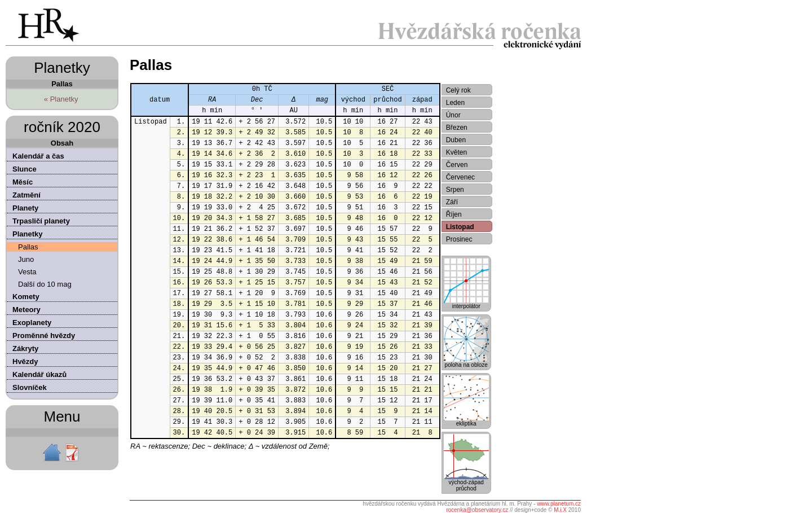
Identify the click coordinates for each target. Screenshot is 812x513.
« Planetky (61, 99)
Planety (25, 208)
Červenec (460, 177)
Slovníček (30, 387)
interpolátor (466, 304)
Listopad (460, 227)
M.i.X (560, 510)
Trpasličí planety (41, 221)
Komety (26, 297)
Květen (456, 152)
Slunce (25, 169)
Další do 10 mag (45, 284)
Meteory (27, 310)
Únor (453, 115)
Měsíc (23, 182)
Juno (26, 259)
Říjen (454, 214)
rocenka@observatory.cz (477, 510)
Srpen (455, 190)
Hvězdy (25, 361)
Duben (456, 140)
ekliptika (466, 421)
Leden (455, 103)
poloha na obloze (466, 362)
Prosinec (459, 239)
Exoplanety (32, 323)
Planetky (27, 234)
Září (452, 202)
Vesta (27, 272)
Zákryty (25, 348)
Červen (457, 165)
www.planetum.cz (559, 504)
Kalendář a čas (38, 156)
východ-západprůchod (466, 483)
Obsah (62, 143)
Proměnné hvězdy (44, 336)
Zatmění (27, 195)
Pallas (28, 247)
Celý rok (458, 90)
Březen (457, 128)
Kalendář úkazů (39, 374)
